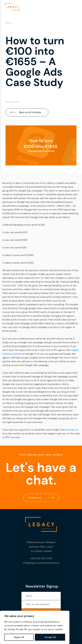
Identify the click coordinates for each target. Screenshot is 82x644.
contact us (72, 430)
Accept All (50, 637)
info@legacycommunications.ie (41, 563)
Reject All (19, 637)
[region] (35, 627)
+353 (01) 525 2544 (41, 558)
